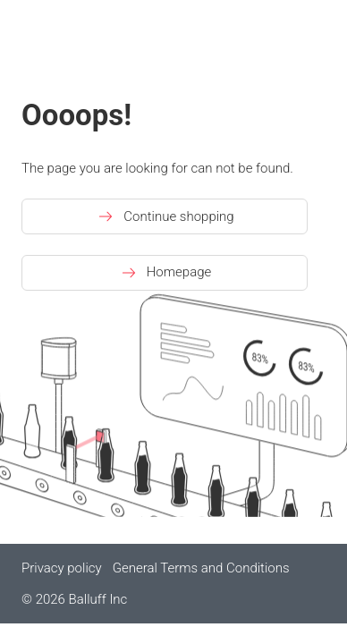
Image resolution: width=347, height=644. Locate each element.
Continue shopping (164, 216)
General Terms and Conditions (201, 568)
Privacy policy (62, 568)
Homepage (165, 273)
